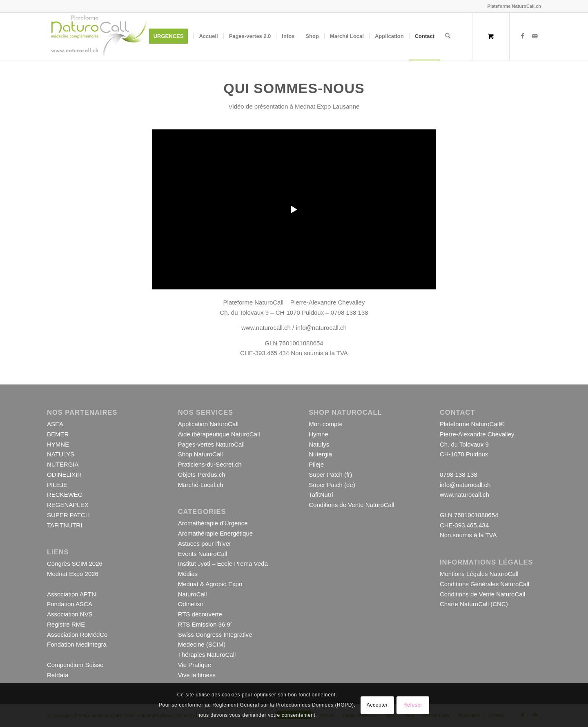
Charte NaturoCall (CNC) (474, 604)
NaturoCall (193, 594)
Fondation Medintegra (77, 644)
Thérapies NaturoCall (207, 655)
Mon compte (326, 424)
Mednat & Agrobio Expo (210, 584)
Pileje (316, 464)
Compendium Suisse (75, 665)
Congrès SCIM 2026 (75, 564)
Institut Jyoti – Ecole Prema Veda (223, 564)
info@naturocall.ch (321, 328)
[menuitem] (171, 36)
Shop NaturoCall (200, 454)
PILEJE (57, 485)
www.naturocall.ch (266, 328)
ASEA (55, 424)
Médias (188, 574)
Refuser (413, 705)
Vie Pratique (195, 665)
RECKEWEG (65, 495)
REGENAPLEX (68, 505)
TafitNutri (321, 495)
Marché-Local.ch (201, 485)
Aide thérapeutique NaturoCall (219, 434)
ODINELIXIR (64, 475)
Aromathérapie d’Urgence (213, 523)
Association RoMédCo (77, 635)
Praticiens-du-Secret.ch (210, 464)
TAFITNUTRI (65, 525)
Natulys (319, 444)
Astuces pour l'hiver (205, 544)
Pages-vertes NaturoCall (211, 444)
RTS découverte (200, 614)
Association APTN (71, 594)
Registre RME (66, 624)
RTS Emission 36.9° (205, 624)
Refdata (58, 675)
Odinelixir (191, 604)
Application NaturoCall (208, 424)
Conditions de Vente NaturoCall (351, 505)
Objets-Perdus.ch (202, 475)
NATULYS (61, 454)
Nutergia (320, 454)
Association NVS (70, 614)
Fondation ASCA (70, 604)
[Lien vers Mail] (535, 36)
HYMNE (58, 444)
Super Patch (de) (332, 485)
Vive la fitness (197, 675)
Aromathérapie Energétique (215, 533)
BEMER (58, 434)
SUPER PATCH (68, 515)
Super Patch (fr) (330, 475)
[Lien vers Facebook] (523, 36)
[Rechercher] (448, 36)
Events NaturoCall (203, 554)
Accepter (377, 705)
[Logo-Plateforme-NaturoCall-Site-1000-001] (99, 36)
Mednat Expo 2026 (73, 574)
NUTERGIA (63, 464)
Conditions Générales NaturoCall (484, 584)
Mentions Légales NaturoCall (479, 574)
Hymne (318, 434)
